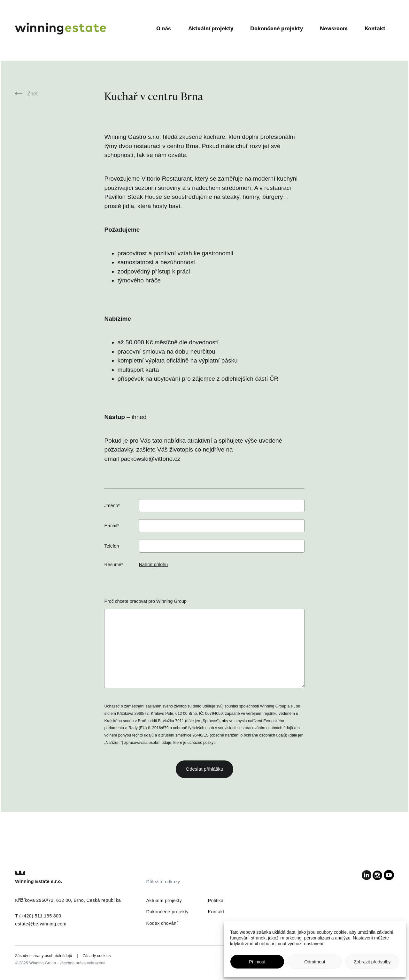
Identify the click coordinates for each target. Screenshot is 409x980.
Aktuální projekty (164, 901)
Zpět (26, 94)
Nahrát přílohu (153, 565)
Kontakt (216, 912)
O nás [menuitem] (164, 28)
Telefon (112, 546)
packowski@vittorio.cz (150, 459)
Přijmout (257, 962)
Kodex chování (162, 923)
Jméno (112, 505)
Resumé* (114, 565)
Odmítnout (315, 962)
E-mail (112, 526)
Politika (216, 901)
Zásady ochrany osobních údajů (44, 956)
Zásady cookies (97, 956)
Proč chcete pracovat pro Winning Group (145, 601)
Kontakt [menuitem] (375, 28)
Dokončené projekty (167, 912)
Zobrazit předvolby (372, 962)
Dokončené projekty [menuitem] (277, 28)
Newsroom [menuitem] (334, 28)
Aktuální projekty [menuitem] (211, 28)
